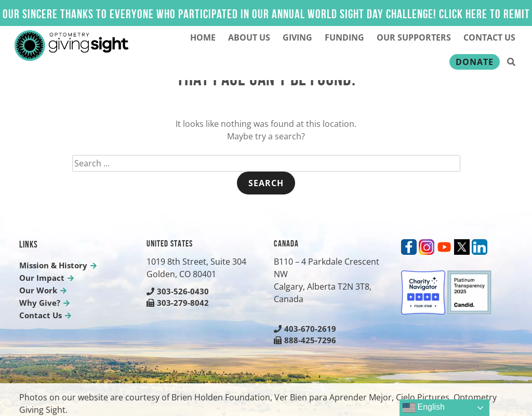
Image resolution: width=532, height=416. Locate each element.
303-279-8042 (178, 303)
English (424, 408)
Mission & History (53, 265)
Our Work (38, 290)
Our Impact (42, 278)
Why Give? (40, 303)
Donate (475, 62)
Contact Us (489, 37)
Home (203, 37)
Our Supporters (414, 37)
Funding (344, 37)
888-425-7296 (305, 340)
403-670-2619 (305, 329)
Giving (297, 37)
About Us (249, 37)
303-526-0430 (178, 291)
